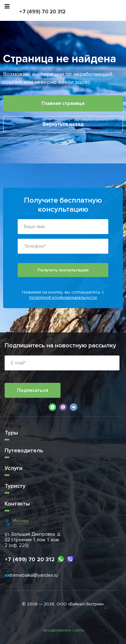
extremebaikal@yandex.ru (31, 575)
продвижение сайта (63, 630)
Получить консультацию (63, 270)
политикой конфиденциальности (63, 297)
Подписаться (33, 390)
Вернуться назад (63, 124)
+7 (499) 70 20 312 (42, 12)
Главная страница (63, 103)
